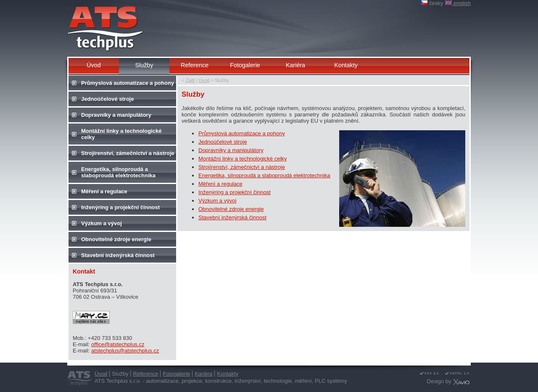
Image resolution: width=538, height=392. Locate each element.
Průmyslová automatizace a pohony (242, 133)
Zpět (190, 80)
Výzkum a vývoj (217, 201)
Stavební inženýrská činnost (232, 217)
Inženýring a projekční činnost (235, 192)
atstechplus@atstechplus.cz (125, 351)
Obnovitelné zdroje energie (231, 209)
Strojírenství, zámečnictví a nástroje (242, 167)
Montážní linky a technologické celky (243, 159)
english (458, 3)
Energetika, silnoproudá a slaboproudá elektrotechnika (264, 175)
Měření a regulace (220, 184)
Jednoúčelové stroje (223, 142)
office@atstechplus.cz (118, 344)
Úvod (204, 80)
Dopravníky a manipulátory (231, 150)
